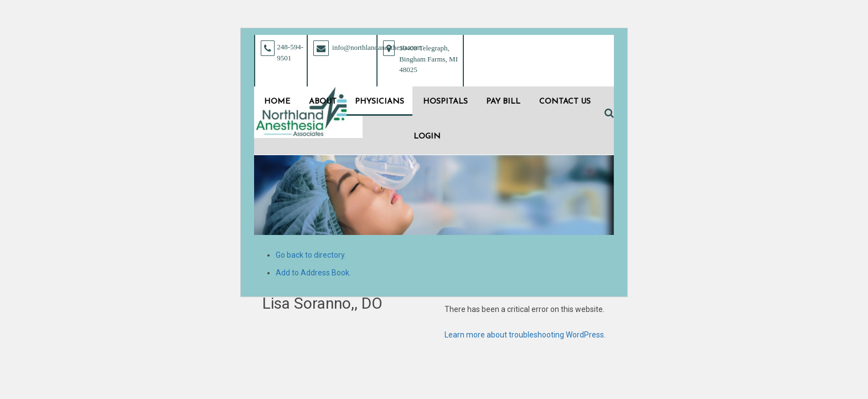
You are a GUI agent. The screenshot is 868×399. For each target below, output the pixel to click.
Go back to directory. (311, 255)
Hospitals (445, 102)
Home (277, 102)
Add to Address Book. (313, 273)
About (323, 102)
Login (427, 137)
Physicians (379, 102)
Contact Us (565, 102)
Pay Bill (503, 102)
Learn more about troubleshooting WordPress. (525, 335)
